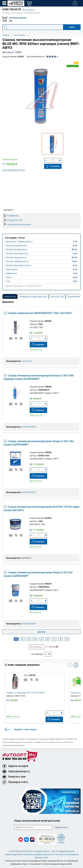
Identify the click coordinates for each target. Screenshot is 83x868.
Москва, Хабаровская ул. (17, 261)
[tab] (10, 296)
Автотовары (20, 35)
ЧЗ (76, 63)
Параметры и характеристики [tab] (33, 297)
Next (76, 665)
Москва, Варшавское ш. (17, 245)
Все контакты (29, 10)
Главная (6, 35)
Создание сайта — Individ (46, 851)
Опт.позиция (73, 66)
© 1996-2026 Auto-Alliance (21, 851)
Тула (8, 281)
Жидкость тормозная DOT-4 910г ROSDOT (26, 693)
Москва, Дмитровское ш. (17, 253)
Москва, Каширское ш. (16, 257)
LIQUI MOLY (27, 361)
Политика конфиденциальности (38, 854)
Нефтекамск (11, 273)
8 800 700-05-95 (14, 759)
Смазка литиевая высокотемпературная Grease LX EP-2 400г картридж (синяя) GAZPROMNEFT (39, 377)
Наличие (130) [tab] (57, 297)
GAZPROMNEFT (29, 427)
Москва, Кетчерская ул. (17, 249)
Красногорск (12, 269)
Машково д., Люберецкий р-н (19, 241)
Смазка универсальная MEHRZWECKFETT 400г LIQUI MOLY (38, 313)
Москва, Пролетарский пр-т (18, 265)
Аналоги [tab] (10, 297)
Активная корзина (18, 18)
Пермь (9, 277)
